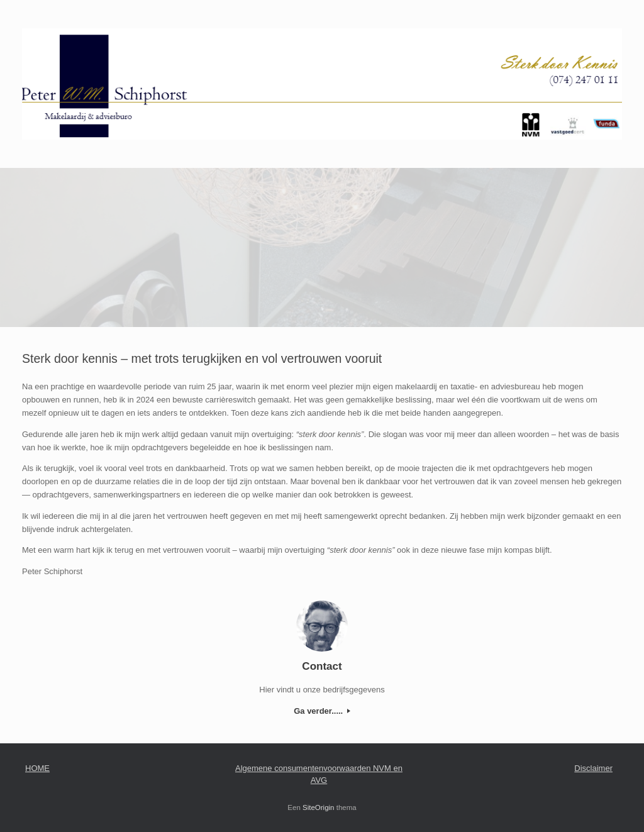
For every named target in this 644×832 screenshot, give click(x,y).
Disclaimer (593, 768)
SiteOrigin (319, 807)
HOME (37, 768)
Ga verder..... (322, 711)
